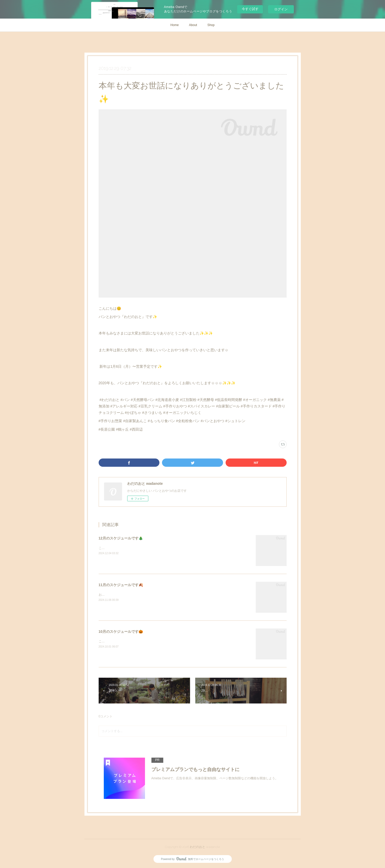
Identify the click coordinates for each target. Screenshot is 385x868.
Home (175, 25)
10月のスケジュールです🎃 (121, 632)
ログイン (281, 9)
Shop (211, 25)
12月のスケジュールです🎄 (121, 538)
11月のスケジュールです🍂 (121, 585)
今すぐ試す (250, 9)
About (193, 25)
